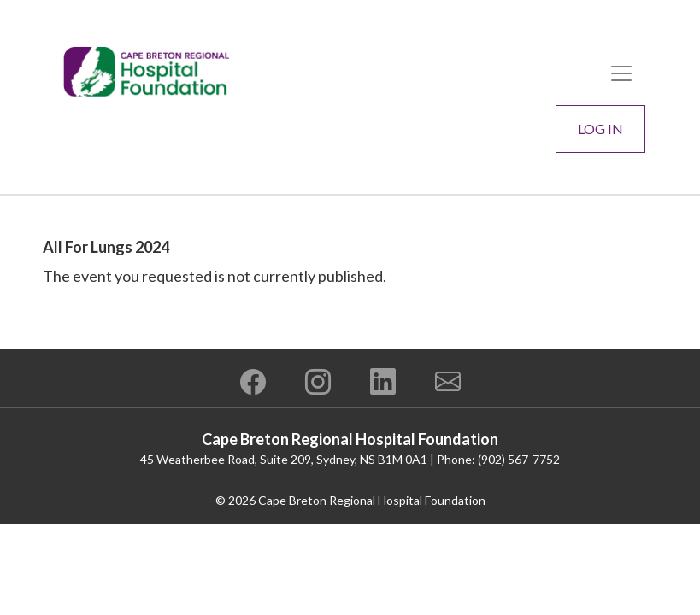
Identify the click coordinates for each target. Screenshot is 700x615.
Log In (600, 129)
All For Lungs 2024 (106, 247)
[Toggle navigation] (621, 73)
